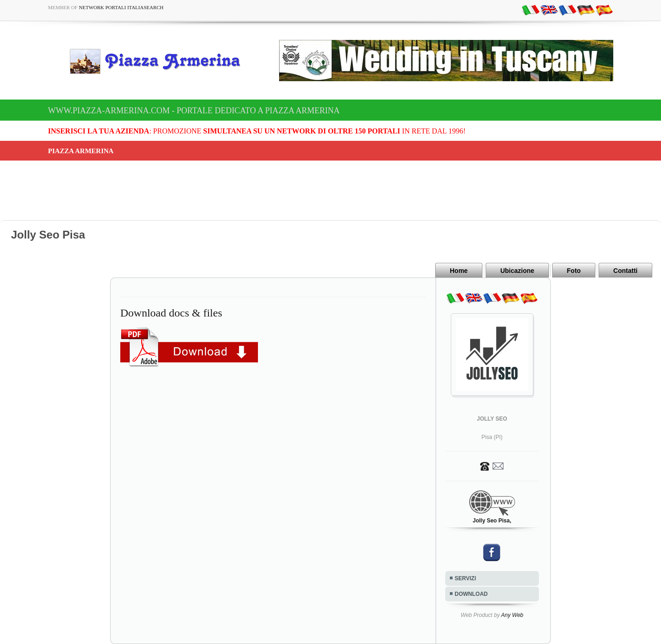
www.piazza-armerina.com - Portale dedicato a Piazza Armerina (194, 111)
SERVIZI (465, 578)
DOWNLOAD (471, 594)
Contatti (625, 271)
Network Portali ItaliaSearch (121, 7)
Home (459, 271)
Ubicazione (517, 271)
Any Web (512, 615)
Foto (574, 271)
